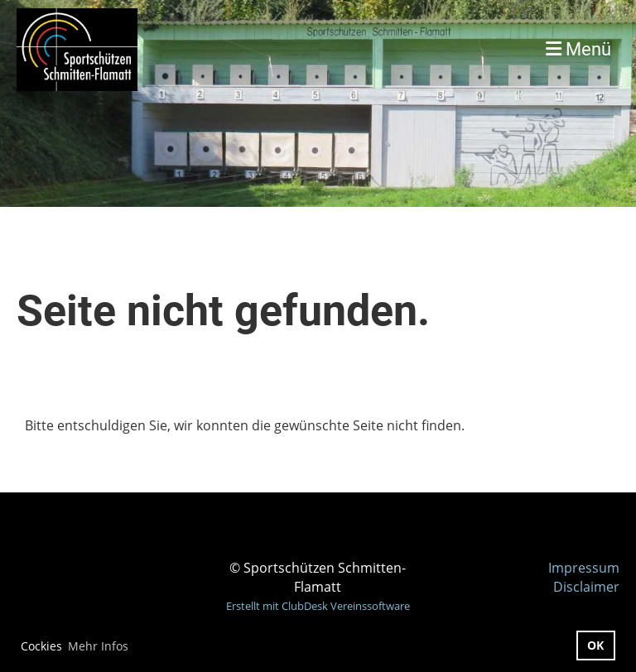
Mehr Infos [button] (98, 646)
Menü (578, 49)
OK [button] (595, 645)
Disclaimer (586, 587)
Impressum (584, 568)
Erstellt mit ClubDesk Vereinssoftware (318, 606)
